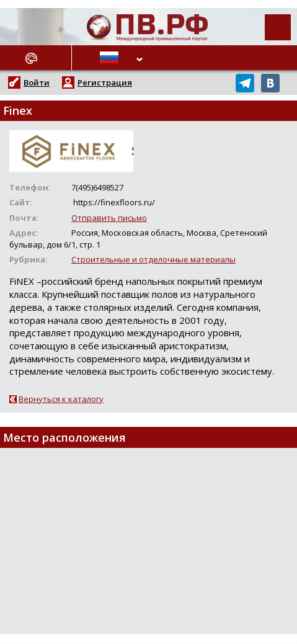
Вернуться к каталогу (61, 399)
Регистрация (105, 83)
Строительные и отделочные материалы (153, 259)
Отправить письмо (109, 218)
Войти (37, 83)
